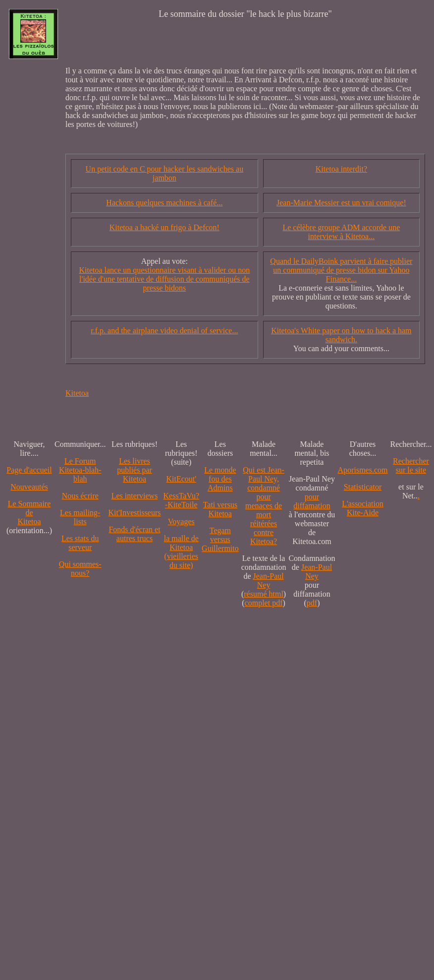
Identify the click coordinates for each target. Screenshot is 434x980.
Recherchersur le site (411, 465)
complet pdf (264, 603)
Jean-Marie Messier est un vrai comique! (341, 203)
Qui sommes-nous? (80, 569)
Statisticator (363, 487)
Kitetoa (77, 393)
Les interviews (135, 496)
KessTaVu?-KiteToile (182, 500)
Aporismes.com (363, 470)
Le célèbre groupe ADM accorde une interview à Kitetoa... (341, 232)
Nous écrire (80, 496)
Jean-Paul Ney (269, 581)
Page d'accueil (29, 470)
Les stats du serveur (80, 543)
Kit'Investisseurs (135, 513)
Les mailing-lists (80, 517)
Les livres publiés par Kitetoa (135, 470)
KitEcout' (181, 479)
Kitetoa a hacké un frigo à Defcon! (164, 227)
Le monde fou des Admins (220, 479)
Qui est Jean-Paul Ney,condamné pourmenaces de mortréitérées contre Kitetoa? (264, 506)
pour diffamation (312, 501)
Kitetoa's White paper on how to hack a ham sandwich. (341, 335)
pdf (312, 603)
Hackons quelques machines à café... (164, 203)
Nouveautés (29, 487)
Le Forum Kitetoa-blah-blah (80, 470)
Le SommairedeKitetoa (29, 513)
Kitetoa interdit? (341, 169)
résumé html (264, 594)
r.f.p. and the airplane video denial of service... (164, 331)
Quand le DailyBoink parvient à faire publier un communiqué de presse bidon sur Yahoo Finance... (341, 270)
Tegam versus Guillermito (220, 539)
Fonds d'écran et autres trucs (134, 534)
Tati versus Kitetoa (220, 509)
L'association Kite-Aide (363, 508)
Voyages (181, 521)
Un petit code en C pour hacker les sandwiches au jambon (165, 173)
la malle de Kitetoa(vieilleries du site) (181, 552)
